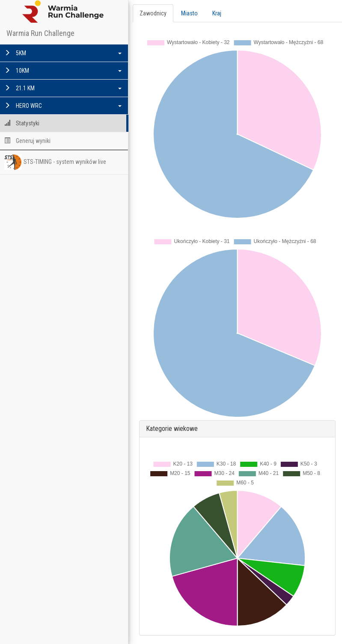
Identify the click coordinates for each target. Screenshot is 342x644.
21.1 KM (63, 88)
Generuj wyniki (27, 141)
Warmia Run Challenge (40, 33)
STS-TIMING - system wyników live (55, 162)
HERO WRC (63, 106)
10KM (63, 71)
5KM (63, 53)
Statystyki (22, 123)
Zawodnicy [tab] (153, 13)
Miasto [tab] (189, 13)
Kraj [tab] (217, 13)
